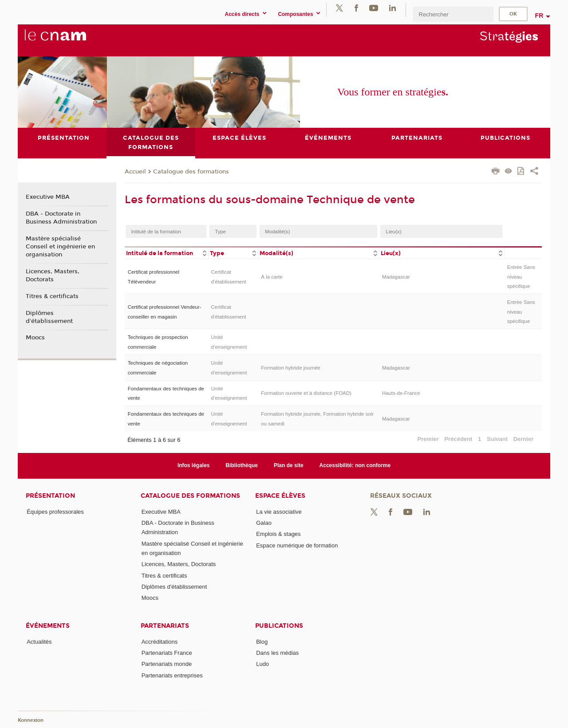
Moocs (35, 338)
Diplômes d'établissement (49, 317)
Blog (262, 642)
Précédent (459, 439)
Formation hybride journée (291, 368)
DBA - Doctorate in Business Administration (61, 218)
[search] (453, 14)
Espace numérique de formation (297, 545)
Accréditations (160, 642)
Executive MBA (48, 197)
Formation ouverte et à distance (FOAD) (306, 393)
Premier (428, 439)
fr (539, 16)
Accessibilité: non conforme (355, 465)
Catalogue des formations (191, 172)
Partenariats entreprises (172, 675)
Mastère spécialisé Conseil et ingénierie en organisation (60, 247)
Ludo (262, 664)
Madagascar (396, 277)
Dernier (524, 439)
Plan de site (289, 465)
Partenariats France (167, 653)
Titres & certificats (52, 296)
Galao (264, 523)
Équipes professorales (55, 512)
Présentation (50, 496)
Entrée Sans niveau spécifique (521, 277)
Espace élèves (280, 496)
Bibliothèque (242, 465)
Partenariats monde (167, 664)
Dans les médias (277, 653)
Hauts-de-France (401, 393)
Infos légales (194, 465)
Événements (48, 626)
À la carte (272, 277)
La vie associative (279, 512)
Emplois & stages (278, 534)
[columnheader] (166, 253)
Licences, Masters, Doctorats (53, 275)
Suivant (497, 439)
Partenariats (165, 626)
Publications (279, 626)
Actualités (39, 642)
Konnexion (31, 721)
